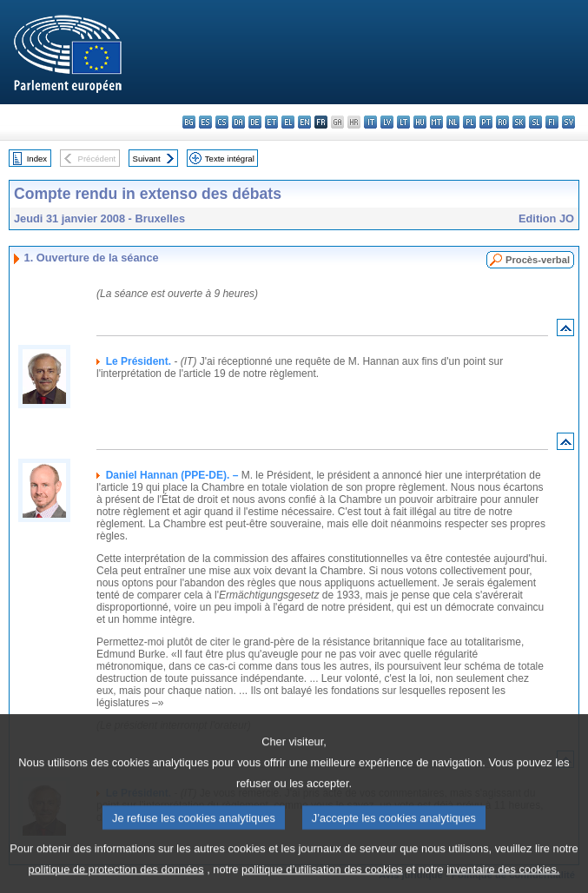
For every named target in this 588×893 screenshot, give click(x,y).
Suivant (147, 159)
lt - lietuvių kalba (403, 122)
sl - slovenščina (535, 122)
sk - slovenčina (519, 122)
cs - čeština (222, 122)
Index (37, 159)
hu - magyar (420, 122)
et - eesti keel (271, 122)
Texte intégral (230, 159)
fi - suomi (552, 122)
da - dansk (238, 122)
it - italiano (370, 122)
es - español (205, 122)
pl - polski (469, 122)
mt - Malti (436, 122)
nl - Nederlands (453, 122)
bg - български (189, 122)
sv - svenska (568, 122)
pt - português (486, 122)
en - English (304, 122)
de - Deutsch (255, 122)
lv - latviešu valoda (387, 122)
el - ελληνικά (288, 122)
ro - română (502, 122)
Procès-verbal (538, 260)
